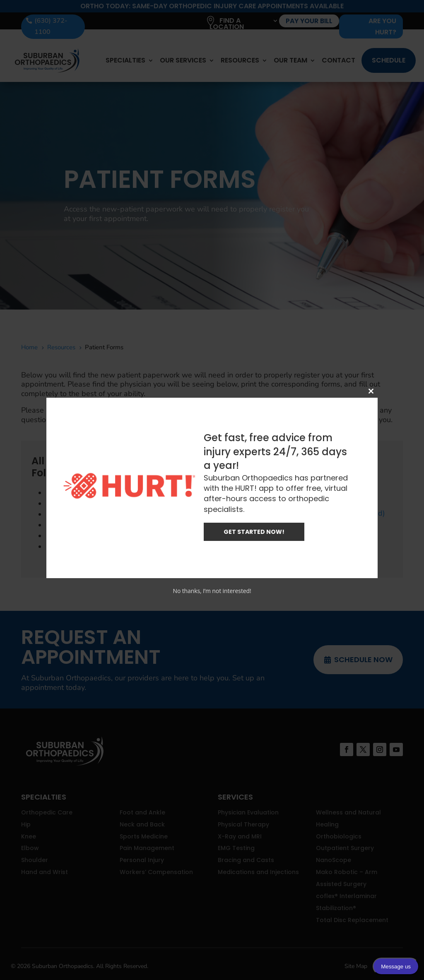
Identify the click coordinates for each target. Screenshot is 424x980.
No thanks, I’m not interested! (212, 591)
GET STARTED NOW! (254, 532)
